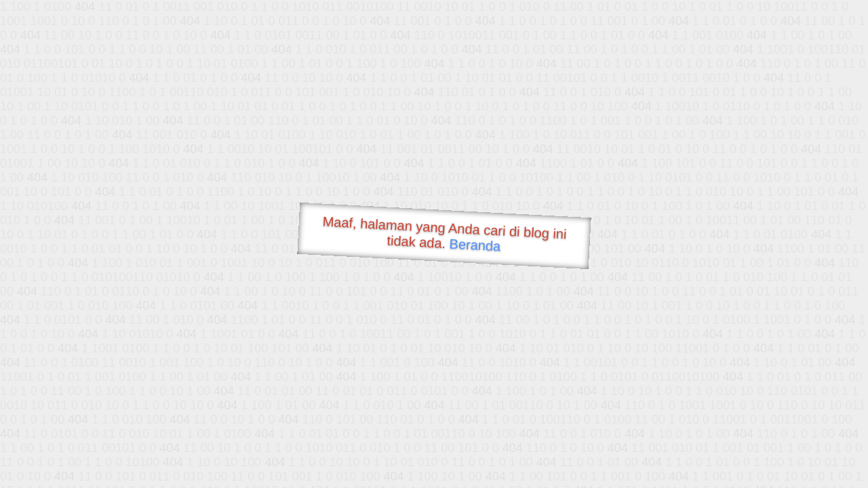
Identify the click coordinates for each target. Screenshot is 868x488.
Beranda (475, 245)
